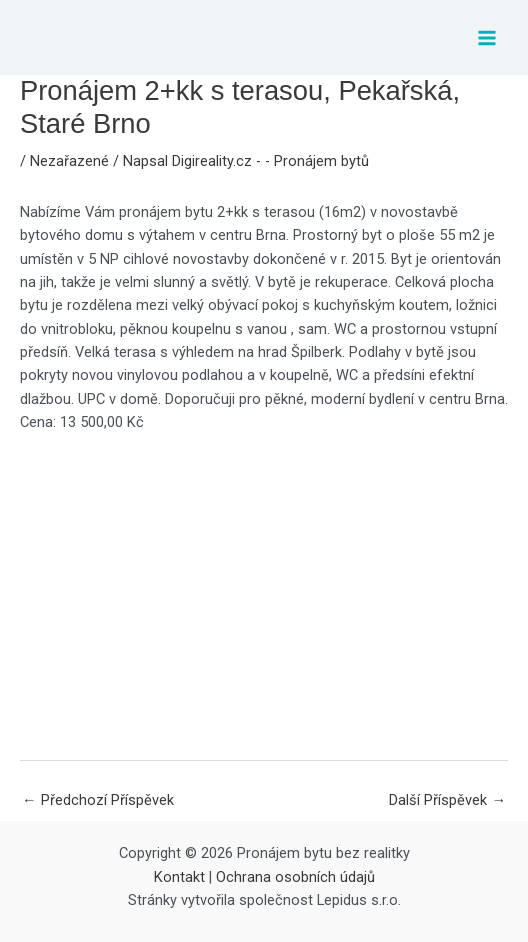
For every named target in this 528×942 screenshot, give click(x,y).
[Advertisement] (264, 596)
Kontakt (179, 877)
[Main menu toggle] (487, 38)
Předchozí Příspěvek (98, 800)
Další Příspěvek (447, 800)
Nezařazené (69, 161)
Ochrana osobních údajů (295, 877)
